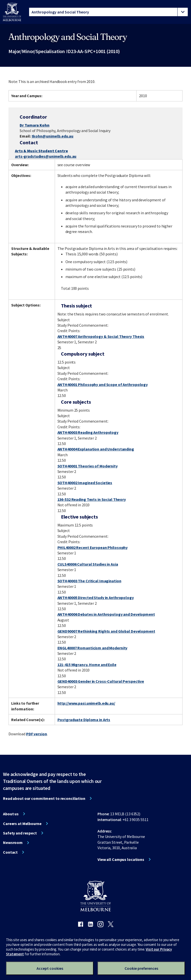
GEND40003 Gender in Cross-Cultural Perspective (101, 681)
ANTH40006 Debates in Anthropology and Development (106, 614)
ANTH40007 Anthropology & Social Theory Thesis (101, 336)
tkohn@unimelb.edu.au (53, 136)
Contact (10, 852)
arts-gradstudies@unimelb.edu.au (46, 156)
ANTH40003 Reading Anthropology (88, 432)
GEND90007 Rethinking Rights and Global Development (106, 631)
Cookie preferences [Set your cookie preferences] (141, 968)
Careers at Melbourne (22, 824)
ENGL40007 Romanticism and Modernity (93, 648)
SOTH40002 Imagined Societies (85, 483)
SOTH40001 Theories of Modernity (88, 466)
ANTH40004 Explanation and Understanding (96, 449)
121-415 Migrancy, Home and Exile (87, 665)
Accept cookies (50, 968)
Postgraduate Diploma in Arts (84, 720)
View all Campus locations (121, 859)
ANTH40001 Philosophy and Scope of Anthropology (103, 384)
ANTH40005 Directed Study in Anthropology (96, 598)
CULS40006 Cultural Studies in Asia (88, 564)
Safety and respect (20, 833)
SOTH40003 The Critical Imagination (89, 581)
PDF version (37, 734)
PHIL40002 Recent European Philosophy (93, 547)
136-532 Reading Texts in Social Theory (92, 499)
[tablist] (108, 12)
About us (11, 814)
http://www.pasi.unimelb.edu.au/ (86, 703)
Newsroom (13, 842)
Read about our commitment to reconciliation (44, 798)
